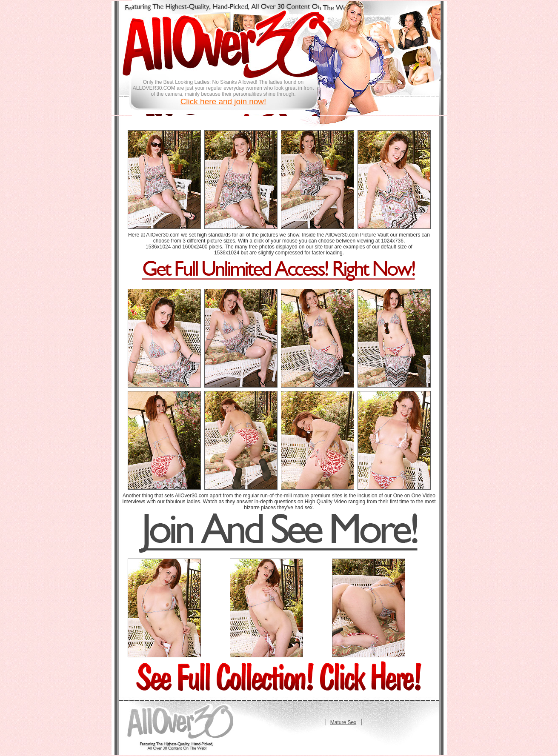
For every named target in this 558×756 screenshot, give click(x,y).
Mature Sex (343, 722)
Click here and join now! (223, 101)
